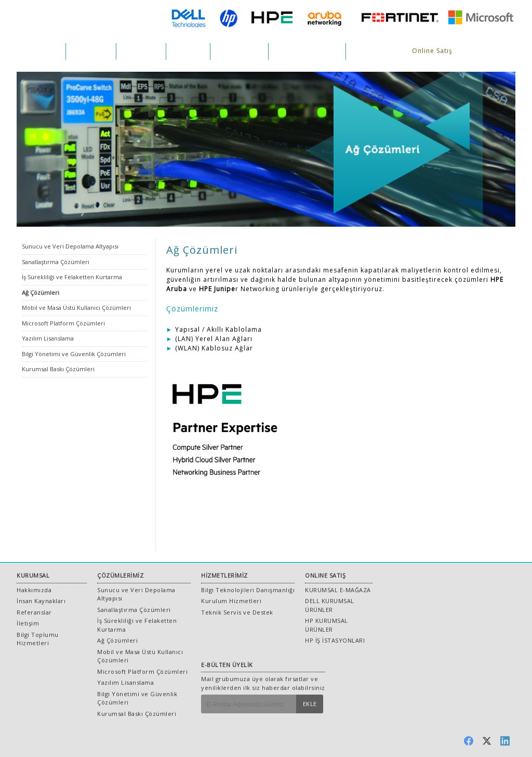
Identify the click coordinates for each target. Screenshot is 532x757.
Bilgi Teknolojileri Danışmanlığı (248, 590)
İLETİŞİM (366, 51)
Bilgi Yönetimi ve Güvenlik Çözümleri (74, 354)
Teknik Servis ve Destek (237, 612)
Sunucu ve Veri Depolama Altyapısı (70, 246)
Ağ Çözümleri (41, 292)
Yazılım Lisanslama (48, 338)
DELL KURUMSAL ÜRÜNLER (330, 605)
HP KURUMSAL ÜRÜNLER (327, 625)
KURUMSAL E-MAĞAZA (338, 590)
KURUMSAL (41, 51)
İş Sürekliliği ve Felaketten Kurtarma (72, 277)
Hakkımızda (34, 590)
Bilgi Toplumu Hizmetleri (38, 639)
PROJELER (188, 51)
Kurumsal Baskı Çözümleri (58, 369)
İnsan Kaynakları (41, 601)
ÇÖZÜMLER (91, 51)
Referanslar (34, 612)
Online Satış (432, 51)
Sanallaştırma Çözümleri (56, 262)
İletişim (28, 623)
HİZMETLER (141, 51)
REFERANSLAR (239, 51)
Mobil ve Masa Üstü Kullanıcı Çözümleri (76, 308)
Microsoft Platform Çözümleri (63, 323)
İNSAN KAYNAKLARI (307, 51)
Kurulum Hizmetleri (231, 601)
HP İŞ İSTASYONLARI (335, 640)
